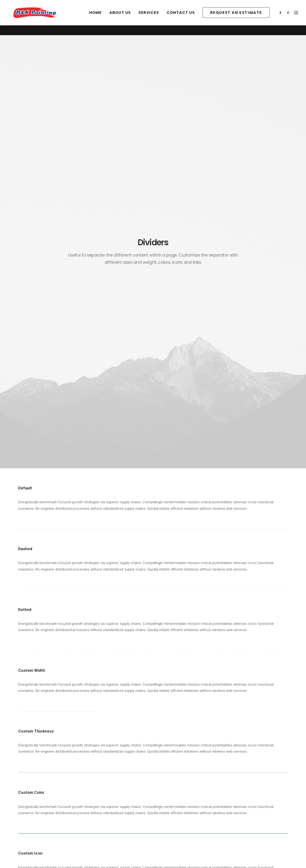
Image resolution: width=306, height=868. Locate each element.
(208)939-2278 (238, 815)
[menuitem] (95, 18)
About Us (120, 18)
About (28, 809)
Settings (100, 822)
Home (95, 18)
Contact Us (181, 18)
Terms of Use (104, 815)
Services (149, 18)
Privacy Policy (104, 809)
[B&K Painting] (46, 18)
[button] (281, 18)
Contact (30, 822)
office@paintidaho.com (245, 809)
